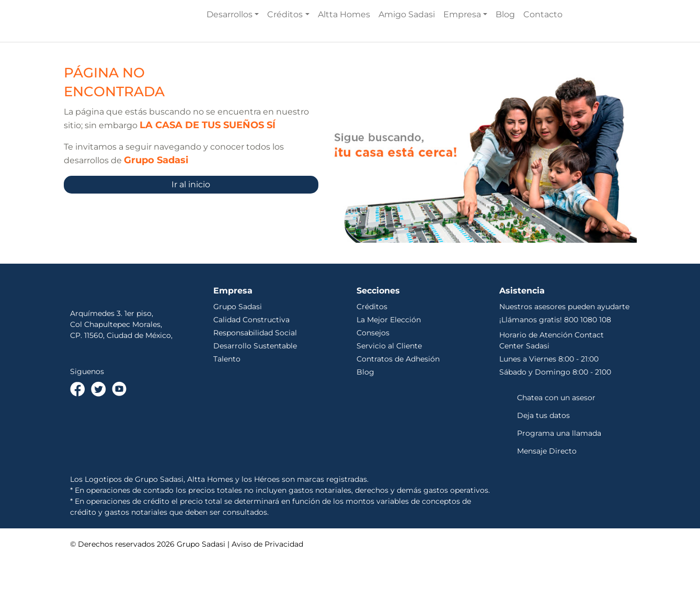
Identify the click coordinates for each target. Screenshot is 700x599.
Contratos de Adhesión (398, 398)
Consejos (373, 371)
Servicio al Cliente (389, 385)
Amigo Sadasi (407, 34)
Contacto (543, 34)
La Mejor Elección (389, 358)
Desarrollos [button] (229, 34)
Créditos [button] (285, 34)
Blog (505, 34)
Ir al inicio (191, 223)
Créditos (372, 345)
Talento (227, 398)
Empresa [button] (462, 34)
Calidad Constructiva (251, 358)
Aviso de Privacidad (267, 583)
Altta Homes (344, 34)
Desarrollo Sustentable (255, 385)
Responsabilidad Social (255, 371)
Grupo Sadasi (238, 345)
